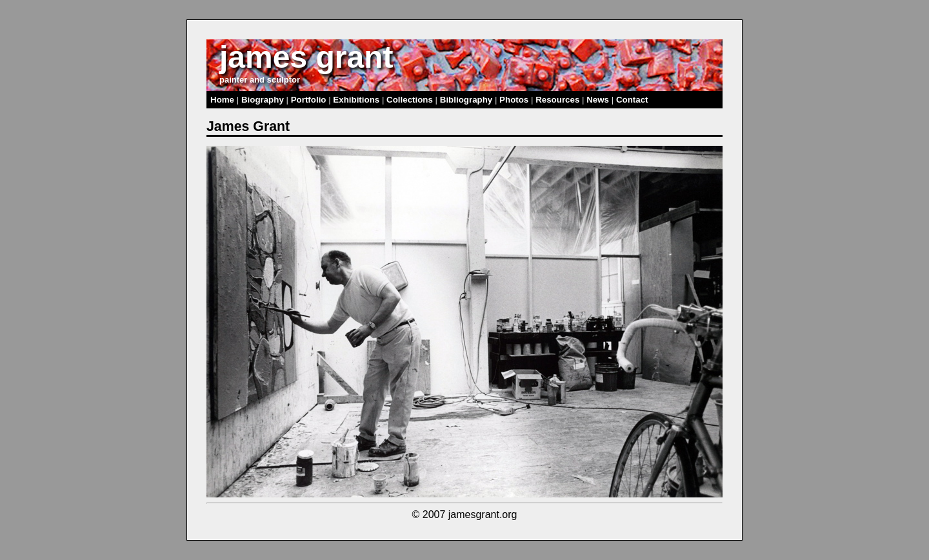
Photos (514, 100)
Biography (263, 100)
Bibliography (466, 100)
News (598, 100)
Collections (410, 100)
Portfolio (309, 100)
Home (222, 100)
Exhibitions (356, 100)
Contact (632, 100)
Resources (557, 100)
